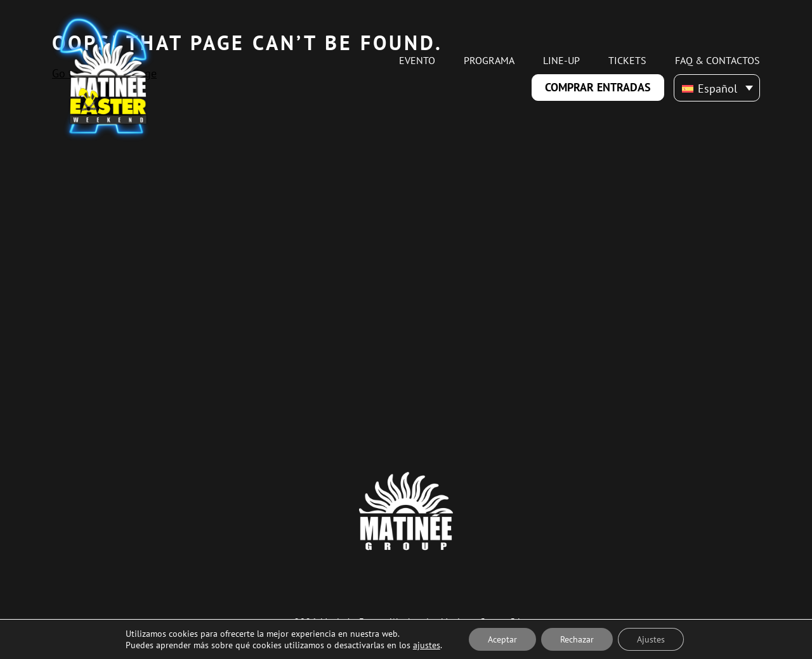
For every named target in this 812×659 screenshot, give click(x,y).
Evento (417, 60)
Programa (489, 60)
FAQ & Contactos (717, 60)
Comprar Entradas (598, 87)
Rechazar (577, 639)
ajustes (427, 645)
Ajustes (651, 639)
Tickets (627, 60)
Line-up (561, 60)
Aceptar (502, 639)
